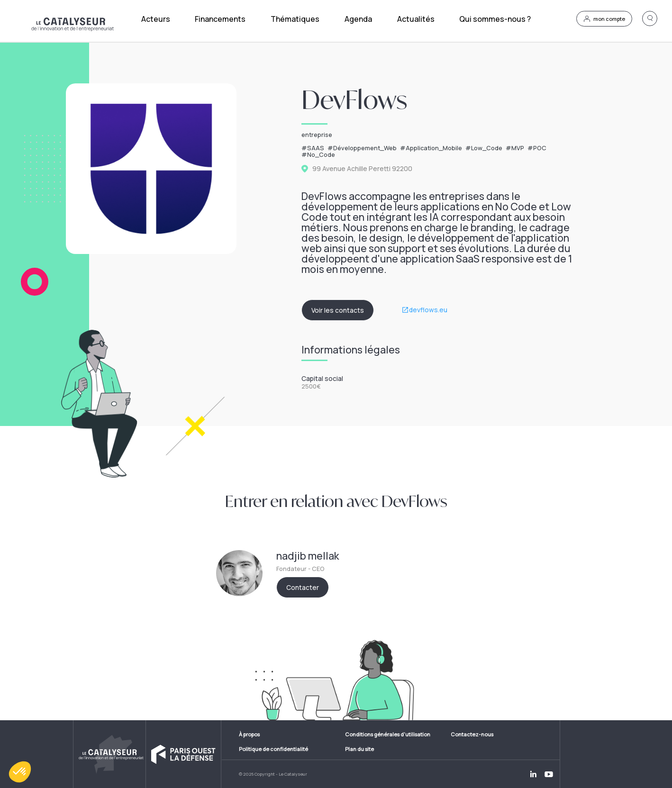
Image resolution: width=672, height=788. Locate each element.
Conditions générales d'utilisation (388, 734)
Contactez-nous (472, 734)
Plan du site (359, 749)
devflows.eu (428, 310)
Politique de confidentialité (273, 749)
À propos (249, 734)
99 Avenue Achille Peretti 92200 (362, 169)
